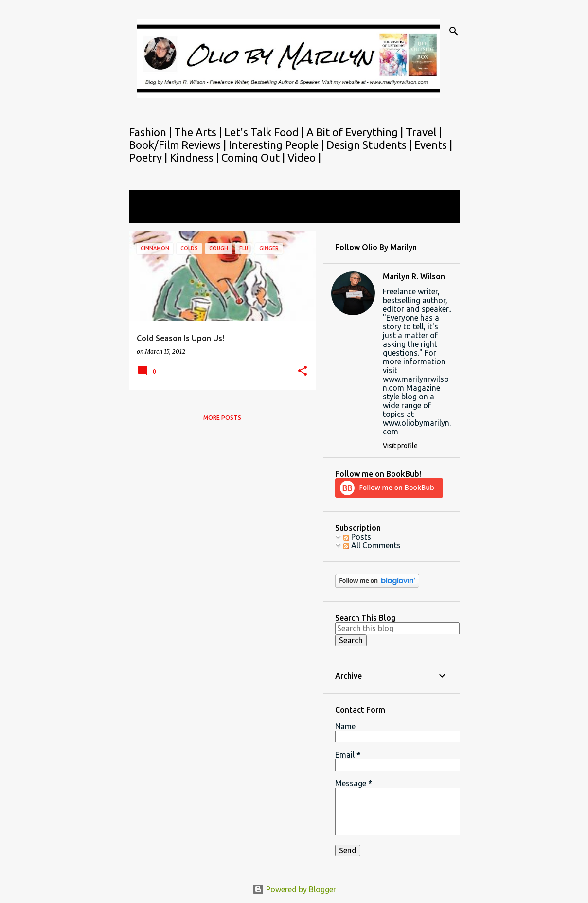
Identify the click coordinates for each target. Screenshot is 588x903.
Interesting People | (277, 145)
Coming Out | (254, 157)
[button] (303, 371)
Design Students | (370, 145)
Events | (433, 145)
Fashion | (151, 132)
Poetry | (149, 157)
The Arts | (199, 132)
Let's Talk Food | (265, 132)
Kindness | (196, 157)
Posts (357, 537)
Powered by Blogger (294, 889)
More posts (222, 418)
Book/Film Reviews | (179, 145)
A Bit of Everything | (356, 132)
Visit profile (400, 446)
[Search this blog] (397, 628)
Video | (304, 157)
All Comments (372, 545)
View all (149, 214)
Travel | (424, 132)
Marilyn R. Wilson (414, 276)
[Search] (454, 31)
